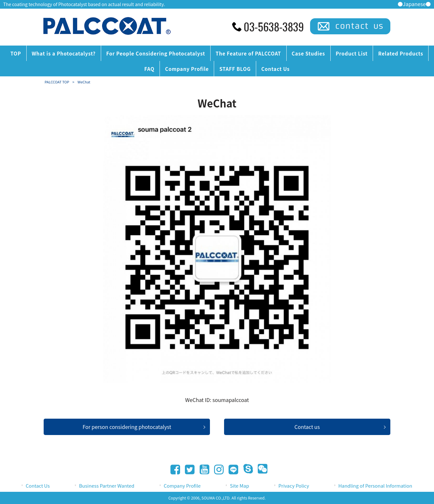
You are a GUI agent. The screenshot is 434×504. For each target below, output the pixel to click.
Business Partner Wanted (107, 486)
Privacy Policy (294, 486)
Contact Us (38, 486)
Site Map (239, 486)
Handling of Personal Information (375, 486)
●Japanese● (414, 4)
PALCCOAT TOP (57, 82)
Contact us (307, 427)
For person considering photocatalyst (127, 427)
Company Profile (182, 486)
